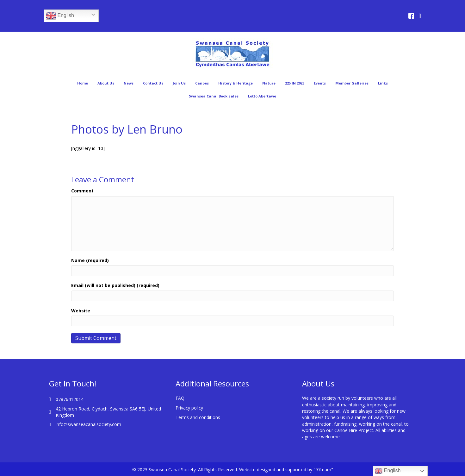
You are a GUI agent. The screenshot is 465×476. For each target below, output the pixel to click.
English (60, 16)
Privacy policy (189, 408)
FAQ (180, 398)
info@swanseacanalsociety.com (88, 424)
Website (81, 311)
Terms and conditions (198, 417)
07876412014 (70, 399)
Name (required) (90, 260)
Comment (82, 191)
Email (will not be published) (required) (115, 285)
